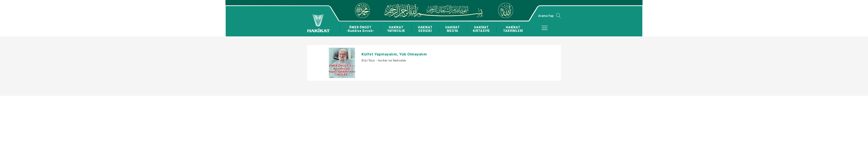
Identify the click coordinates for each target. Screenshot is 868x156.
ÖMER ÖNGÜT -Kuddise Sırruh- (360, 29)
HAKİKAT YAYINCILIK (395, 29)
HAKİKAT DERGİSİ (424, 29)
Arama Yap (546, 16)
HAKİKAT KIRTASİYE (480, 29)
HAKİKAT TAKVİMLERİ (511, 29)
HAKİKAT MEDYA (451, 29)
